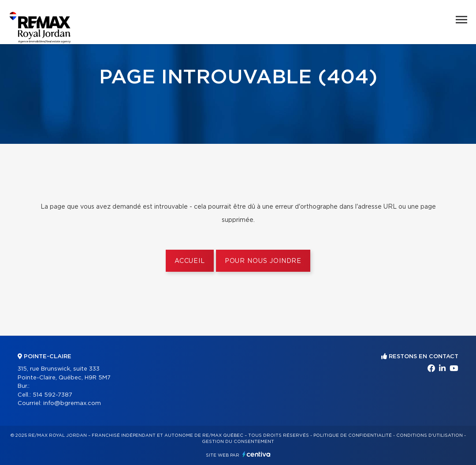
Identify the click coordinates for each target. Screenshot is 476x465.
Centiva (257, 454)
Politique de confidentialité (353, 435)
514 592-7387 (52, 395)
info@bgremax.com (72, 403)
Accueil (190, 261)
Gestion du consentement (238, 442)
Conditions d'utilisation (430, 435)
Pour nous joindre (263, 261)
